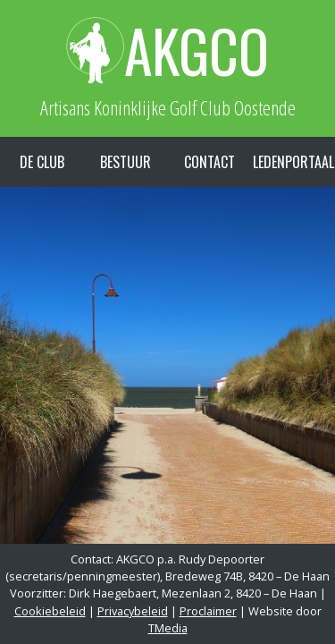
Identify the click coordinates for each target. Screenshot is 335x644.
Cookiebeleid (50, 611)
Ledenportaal (293, 162)
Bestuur (126, 162)
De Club (42, 162)
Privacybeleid (133, 611)
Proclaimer (208, 611)
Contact (209, 162)
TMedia (168, 628)
